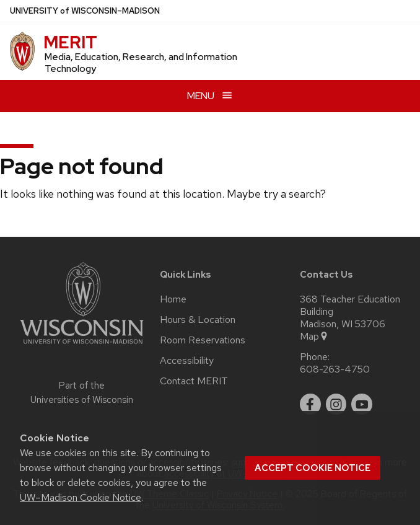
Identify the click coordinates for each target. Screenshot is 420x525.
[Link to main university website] (82, 346)
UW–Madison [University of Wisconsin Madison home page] (85, 11)
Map (314, 337)
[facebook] (310, 404)
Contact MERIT (194, 381)
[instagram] (336, 404)
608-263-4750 (335, 369)
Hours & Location (198, 320)
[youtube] (362, 404)
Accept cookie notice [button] (313, 468)
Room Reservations (203, 340)
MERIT (70, 42)
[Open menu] (210, 96)
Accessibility (187, 361)
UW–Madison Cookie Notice (81, 497)
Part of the (82, 393)
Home (173, 299)
